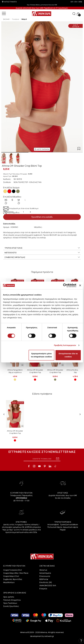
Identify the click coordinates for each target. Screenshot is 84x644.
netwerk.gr (49, 636)
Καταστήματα (45, 573)
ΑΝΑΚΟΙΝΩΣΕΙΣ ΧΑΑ (48, 585)
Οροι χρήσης (9, 597)
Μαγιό (24, 19)
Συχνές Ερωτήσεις (11, 606)
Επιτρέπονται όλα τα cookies (68, 355)
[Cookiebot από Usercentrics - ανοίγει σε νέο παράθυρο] (65, 285)
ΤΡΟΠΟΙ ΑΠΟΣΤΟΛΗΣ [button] (42, 248)
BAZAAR (6, 19)
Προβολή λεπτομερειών (65, 345)
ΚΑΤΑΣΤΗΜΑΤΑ (10, 2)
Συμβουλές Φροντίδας (13, 579)
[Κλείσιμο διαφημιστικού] (80, 285)
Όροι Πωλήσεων (10, 603)
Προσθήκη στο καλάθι (42, 217)
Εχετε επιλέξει (9, 224)
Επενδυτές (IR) (46, 582)
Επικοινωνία (45, 576)
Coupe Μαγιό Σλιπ (11, 576)
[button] (42, 149)
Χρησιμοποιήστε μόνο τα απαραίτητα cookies (41, 355)
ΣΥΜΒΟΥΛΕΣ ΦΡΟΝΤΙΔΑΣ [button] (42, 257)
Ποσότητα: (9, 212)
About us (43, 570)
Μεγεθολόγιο (9, 582)
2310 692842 (21, 498)
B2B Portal (44, 579)
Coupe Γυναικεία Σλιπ (12, 570)
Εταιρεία (43, 589)
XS (6, 201)
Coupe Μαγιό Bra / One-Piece (16, 573)
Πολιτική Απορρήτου (12, 600)
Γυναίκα (16, 19)
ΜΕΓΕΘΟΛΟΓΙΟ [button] (42, 253)
